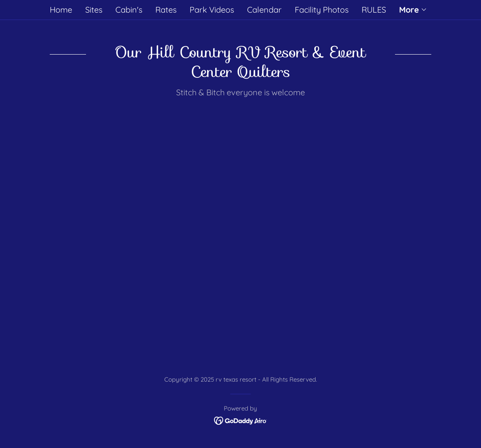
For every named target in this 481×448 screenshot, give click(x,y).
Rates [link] (166, 10)
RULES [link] (374, 10)
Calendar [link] (264, 10)
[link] (241, 420)
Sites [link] (94, 10)
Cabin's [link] (129, 10)
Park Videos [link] (212, 10)
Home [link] (61, 10)
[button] (413, 10)
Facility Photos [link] (322, 10)
